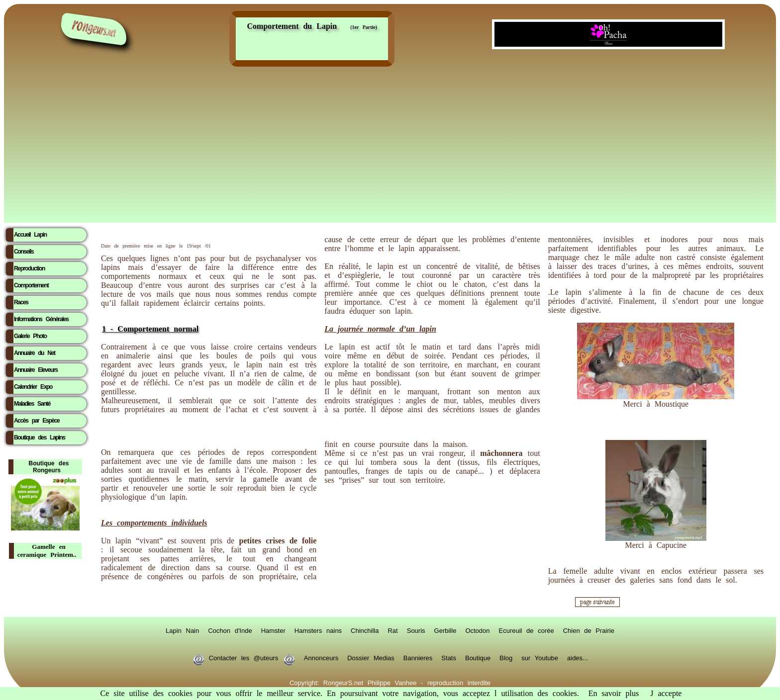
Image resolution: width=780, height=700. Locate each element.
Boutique (478, 657)
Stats (449, 657)
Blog (506, 657)
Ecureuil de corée (527, 630)
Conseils (24, 252)
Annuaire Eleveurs (36, 370)
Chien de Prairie (589, 630)
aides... (578, 657)
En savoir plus (614, 693)
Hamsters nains (318, 630)
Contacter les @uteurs (244, 657)
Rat (392, 630)
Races (21, 302)
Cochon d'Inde (230, 630)
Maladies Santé (32, 404)
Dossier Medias (371, 657)
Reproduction (29, 268)
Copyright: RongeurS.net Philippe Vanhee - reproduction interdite (390, 682)
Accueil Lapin (30, 235)
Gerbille (445, 630)
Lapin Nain (182, 630)
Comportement (31, 285)
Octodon (477, 630)
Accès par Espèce (37, 421)
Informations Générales (41, 319)
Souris (416, 630)
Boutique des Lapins (40, 437)
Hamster (273, 630)
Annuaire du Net (35, 353)
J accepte (666, 693)
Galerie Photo (30, 336)
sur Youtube (540, 657)
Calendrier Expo (33, 387)
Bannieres (418, 657)
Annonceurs (321, 657)
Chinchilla (365, 630)
